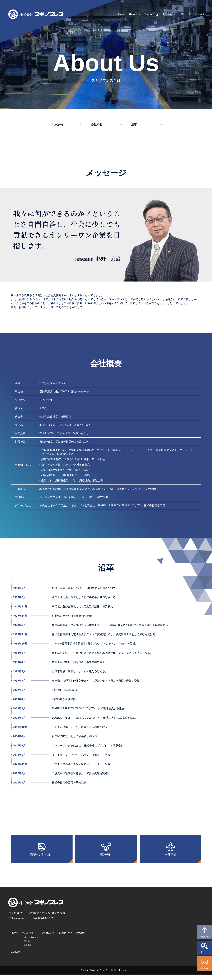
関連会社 (106, 858)
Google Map (84, 393)
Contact (198, 14)
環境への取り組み (42, 858)
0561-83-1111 (23, 924)
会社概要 (98, 125)
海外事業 (170, 858)
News (106, 14)
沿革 (137, 125)
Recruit (182, 14)
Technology (142, 14)
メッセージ (57, 125)
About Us (122, 14)
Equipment (164, 14)
